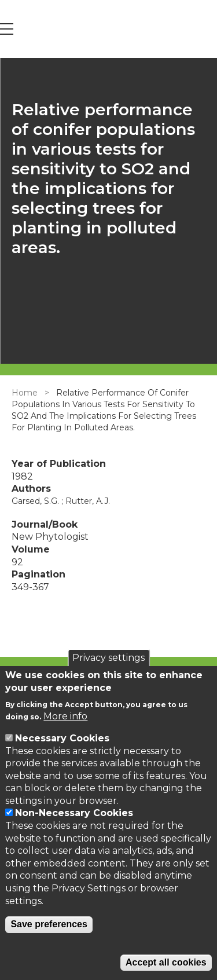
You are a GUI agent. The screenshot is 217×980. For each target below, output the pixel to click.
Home (25, 393)
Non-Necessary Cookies (74, 813)
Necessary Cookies (62, 738)
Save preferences (49, 924)
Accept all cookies (166, 962)
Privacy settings (108, 658)
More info (65, 716)
